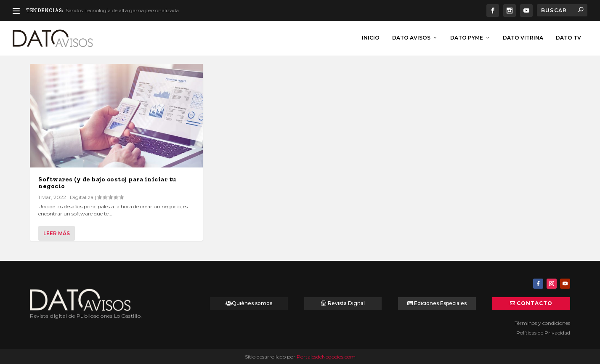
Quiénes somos (252, 302)
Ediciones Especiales (440, 302)
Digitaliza (82, 197)
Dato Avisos (411, 37)
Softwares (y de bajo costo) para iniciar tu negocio (107, 182)
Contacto (535, 302)
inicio (371, 37)
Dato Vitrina (523, 37)
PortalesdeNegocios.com (326, 356)
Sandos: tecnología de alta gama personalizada (122, 10)
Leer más (57, 232)
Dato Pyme (467, 37)
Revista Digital (346, 302)
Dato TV (568, 37)
